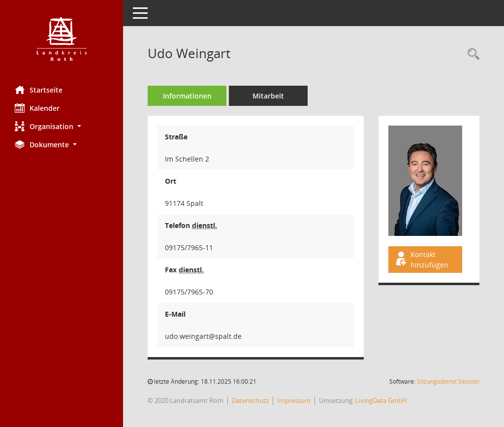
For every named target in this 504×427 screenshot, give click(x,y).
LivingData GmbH (381, 400)
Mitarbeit (268, 96)
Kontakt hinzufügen (421, 260)
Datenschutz (250, 400)
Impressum (294, 400)
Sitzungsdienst (448, 381)
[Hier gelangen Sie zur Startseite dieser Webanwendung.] (62, 39)
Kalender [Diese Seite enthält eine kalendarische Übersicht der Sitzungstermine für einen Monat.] (37, 108)
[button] (62, 126)
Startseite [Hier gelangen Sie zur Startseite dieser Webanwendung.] (39, 90)
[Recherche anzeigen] (471, 54)
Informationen (187, 96)
